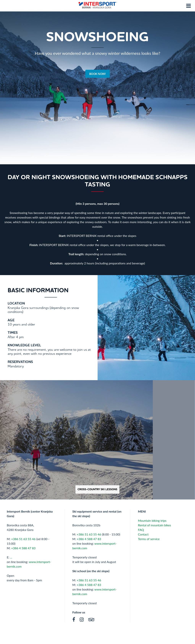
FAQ (141, 530)
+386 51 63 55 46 (23, 539)
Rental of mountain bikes (154, 525)
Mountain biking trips (152, 520)
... (11, 557)
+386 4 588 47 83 (23, 548)
